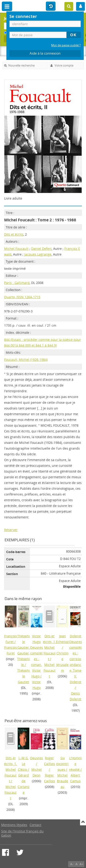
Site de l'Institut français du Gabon (22, 833)
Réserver (11, 530)
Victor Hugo (36, 685)
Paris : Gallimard (17, 283)
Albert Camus (75, 778)
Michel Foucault (16, 249)
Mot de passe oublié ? (66, 45)
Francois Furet (11, 650)
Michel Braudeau (62, 781)
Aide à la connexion (45, 53)
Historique (51, 6)
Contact (35, 825)
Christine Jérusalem (62, 662)
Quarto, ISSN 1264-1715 (22, 297)
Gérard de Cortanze (24, 784)
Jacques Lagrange (38, 254)
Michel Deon (37, 772)
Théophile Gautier (24, 676)
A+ (82, 864)
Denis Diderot (75, 696)
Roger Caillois (50, 778)
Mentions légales (14, 825)
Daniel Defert (41, 249)
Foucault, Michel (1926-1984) (26, 360)
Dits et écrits (14, 234)
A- (72, 864)
